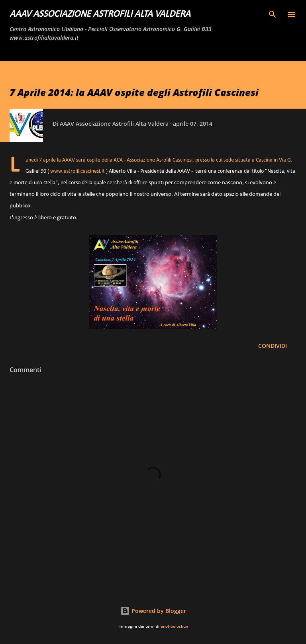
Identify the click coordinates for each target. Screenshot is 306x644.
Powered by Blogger (153, 611)
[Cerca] (273, 14)
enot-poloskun (174, 626)
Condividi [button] (273, 346)
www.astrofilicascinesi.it (77, 171)
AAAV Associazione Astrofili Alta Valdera (100, 14)
